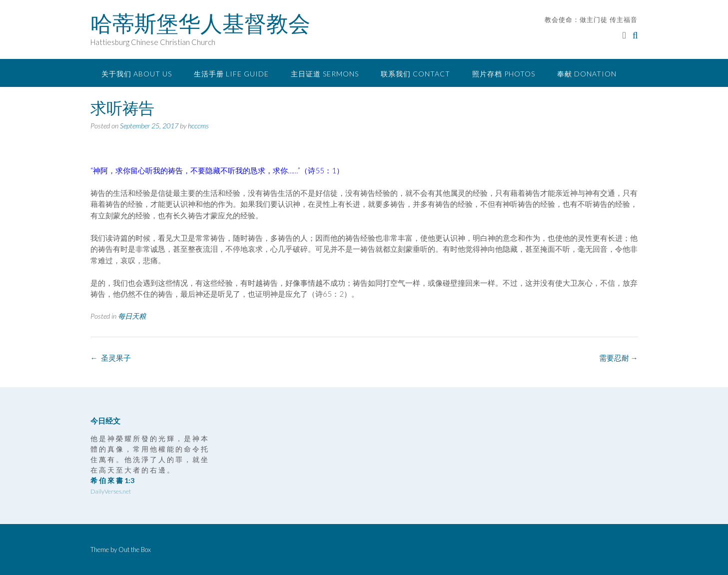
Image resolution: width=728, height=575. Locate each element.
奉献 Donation (587, 74)
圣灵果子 (111, 358)
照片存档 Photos (504, 74)
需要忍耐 (619, 358)
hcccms (198, 126)
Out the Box (135, 550)
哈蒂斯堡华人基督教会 (200, 23)
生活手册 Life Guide (231, 74)
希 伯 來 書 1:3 (112, 480)
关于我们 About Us (137, 74)
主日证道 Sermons (325, 74)
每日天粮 (132, 316)
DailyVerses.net (111, 491)
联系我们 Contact (415, 74)
